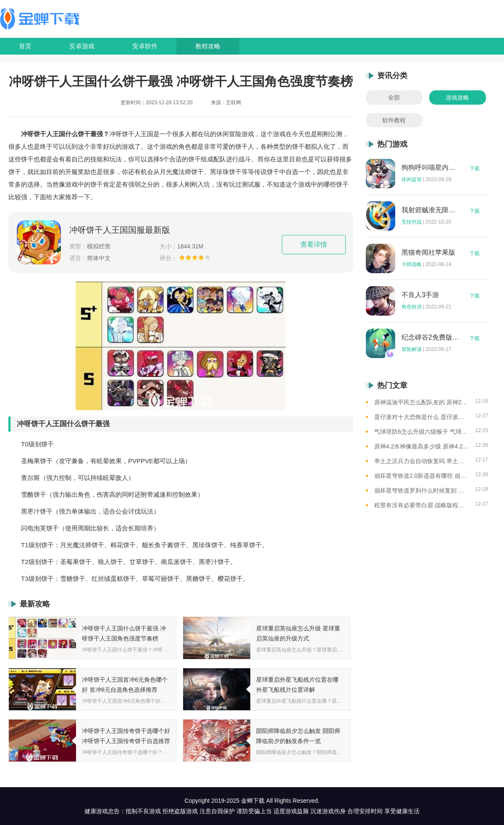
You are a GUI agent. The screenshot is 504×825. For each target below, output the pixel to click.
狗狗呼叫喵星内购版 (430, 168)
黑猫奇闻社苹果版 (428, 253)
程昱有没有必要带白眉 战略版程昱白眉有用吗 (421, 505)
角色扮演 (412, 307)
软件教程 (394, 120)
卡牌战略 (412, 264)
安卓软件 (145, 46)
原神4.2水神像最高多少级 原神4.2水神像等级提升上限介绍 (421, 446)
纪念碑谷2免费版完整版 (430, 337)
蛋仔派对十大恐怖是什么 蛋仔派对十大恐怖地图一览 (421, 417)
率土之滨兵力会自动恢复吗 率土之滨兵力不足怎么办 (421, 461)
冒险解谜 (412, 349)
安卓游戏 (82, 46)
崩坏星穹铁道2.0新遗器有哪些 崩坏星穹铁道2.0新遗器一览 (421, 476)
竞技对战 (412, 222)
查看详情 (314, 244)
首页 (25, 46)
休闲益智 (412, 179)
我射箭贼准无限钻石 (430, 210)
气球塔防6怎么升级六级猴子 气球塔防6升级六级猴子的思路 (421, 432)
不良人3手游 (420, 295)
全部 (394, 98)
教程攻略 (208, 46)
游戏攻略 (457, 98)
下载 (475, 169)
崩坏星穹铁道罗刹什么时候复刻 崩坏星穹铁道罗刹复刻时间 (421, 490)
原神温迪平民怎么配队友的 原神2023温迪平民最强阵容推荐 (421, 402)
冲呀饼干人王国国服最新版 (120, 230)
